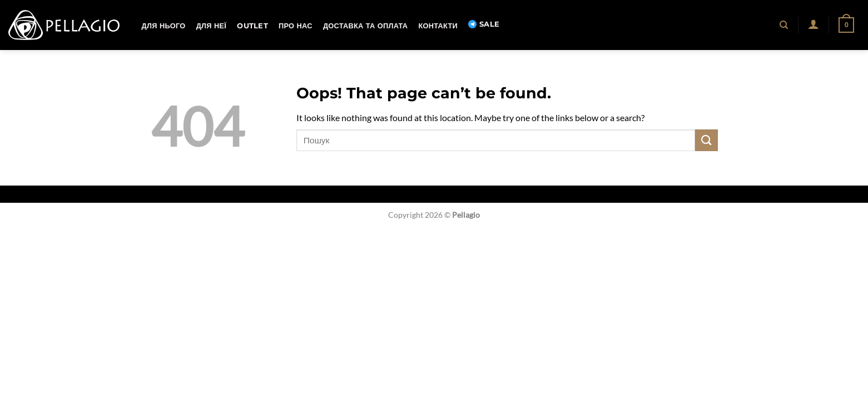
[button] (813, 24)
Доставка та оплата (365, 26)
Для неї (211, 26)
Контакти (438, 26)
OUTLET (252, 26)
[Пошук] (784, 25)
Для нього (164, 26)
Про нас (296, 26)
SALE (484, 24)
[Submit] (706, 140)
